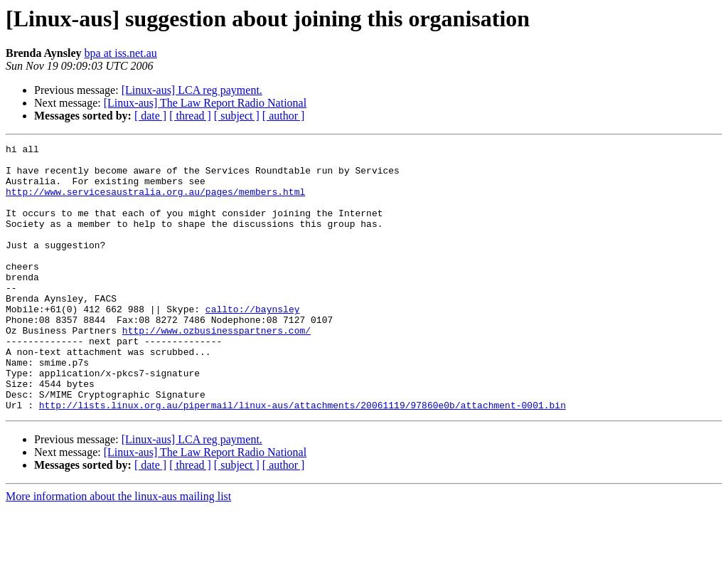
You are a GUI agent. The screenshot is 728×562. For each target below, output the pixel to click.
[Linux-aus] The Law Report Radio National (205, 103)
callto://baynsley (253, 343)
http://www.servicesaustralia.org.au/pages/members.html (155, 202)
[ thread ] (190, 116)
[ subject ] (237, 116)
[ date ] (150, 116)
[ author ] (284, 116)
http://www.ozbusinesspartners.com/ (216, 369)
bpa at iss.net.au (121, 53)
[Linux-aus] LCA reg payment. (192, 90)
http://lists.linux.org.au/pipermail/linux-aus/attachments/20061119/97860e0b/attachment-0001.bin (303, 458)
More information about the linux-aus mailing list (118, 550)
